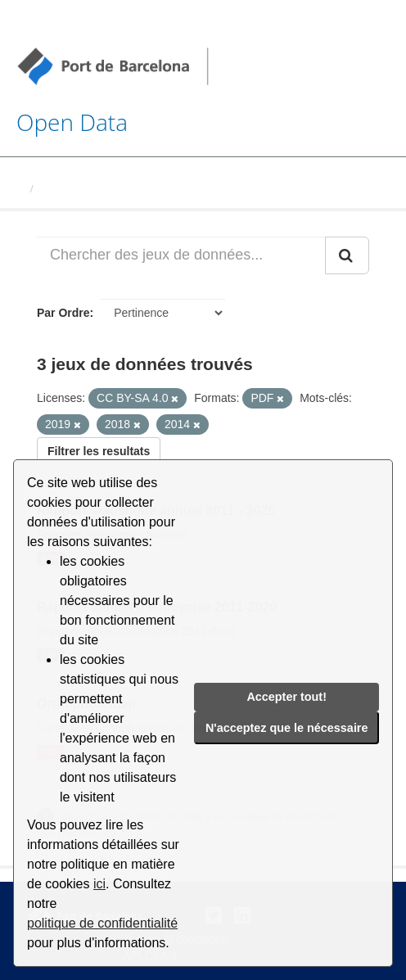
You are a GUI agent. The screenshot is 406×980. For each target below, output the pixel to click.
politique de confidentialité (102, 923)
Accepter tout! (286, 697)
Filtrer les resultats (99, 451)
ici (99, 884)
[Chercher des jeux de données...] (181, 255)
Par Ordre (63, 313)
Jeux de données (83, 189)
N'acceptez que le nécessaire (287, 728)
